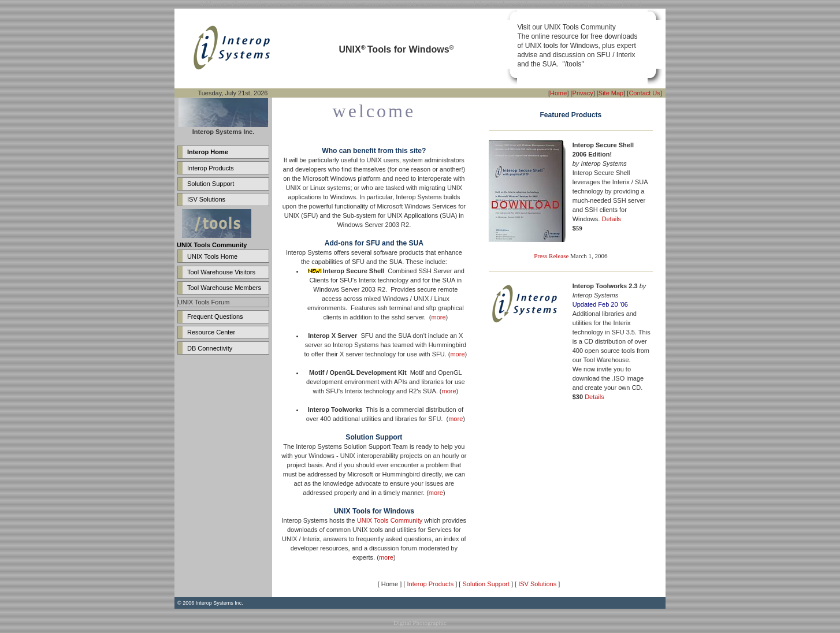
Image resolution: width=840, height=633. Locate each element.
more (439, 317)
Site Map (611, 93)
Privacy (583, 93)
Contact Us (644, 93)
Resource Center (211, 332)
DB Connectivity (210, 348)
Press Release (551, 256)
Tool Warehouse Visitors (221, 272)
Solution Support (211, 184)
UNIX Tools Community (390, 520)
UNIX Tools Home (212, 256)
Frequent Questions (215, 316)
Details (611, 219)
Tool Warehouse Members (224, 288)
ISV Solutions (206, 199)
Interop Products (211, 168)
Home (558, 93)
